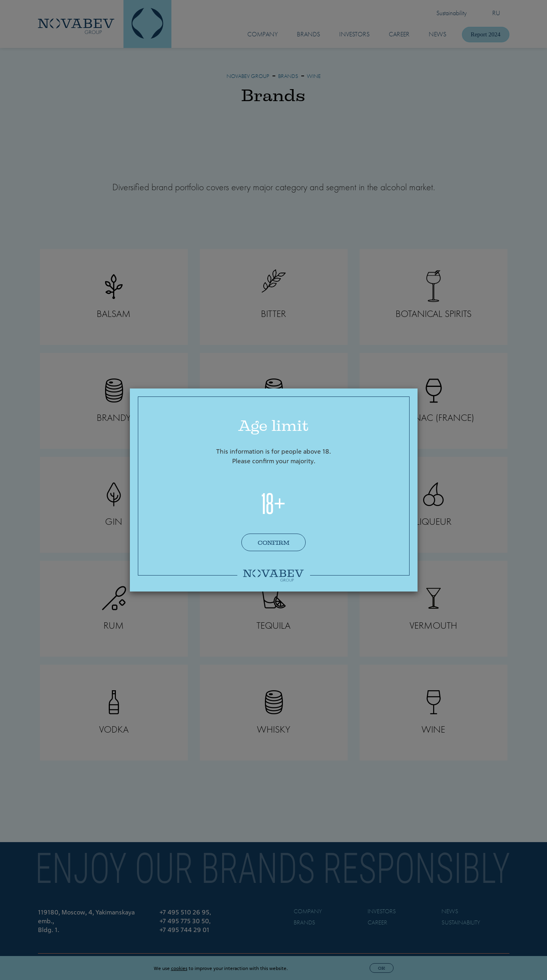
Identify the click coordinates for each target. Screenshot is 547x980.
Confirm (273, 543)
